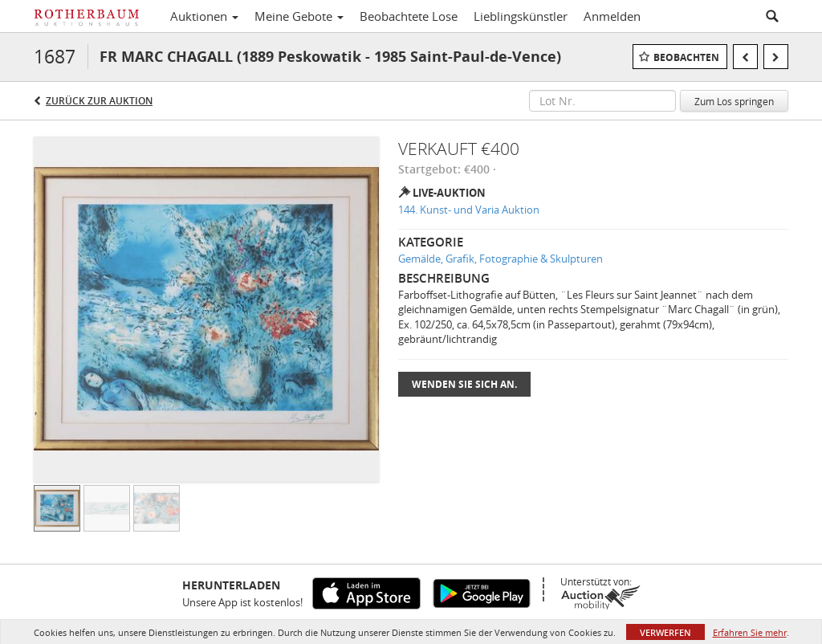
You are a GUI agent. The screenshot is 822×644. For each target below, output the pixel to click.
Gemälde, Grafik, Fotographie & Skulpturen (501, 259)
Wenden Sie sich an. (464, 384)
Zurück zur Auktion (99, 101)
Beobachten (686, 57)
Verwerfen (665, 632)
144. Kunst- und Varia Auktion (469, 210)
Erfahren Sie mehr (750, 632)
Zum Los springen (734, 101)
